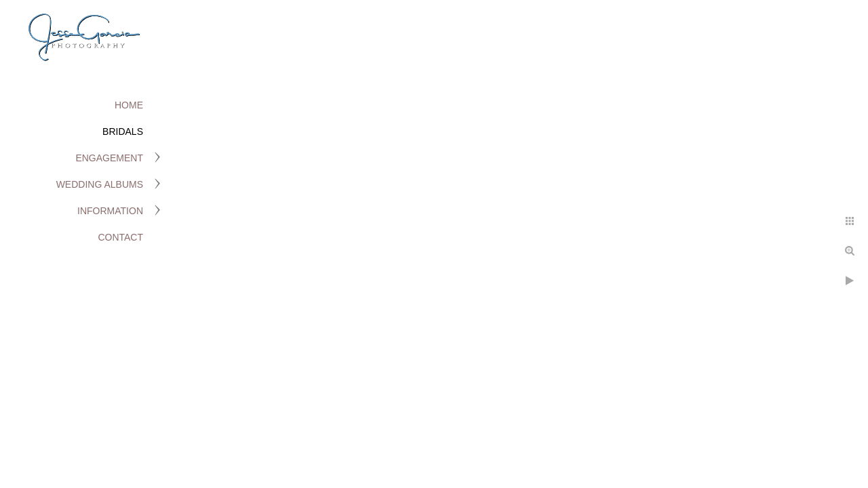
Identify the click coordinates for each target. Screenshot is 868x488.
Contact (120, 237)
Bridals (123, 131)
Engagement (109, 158)
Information (110, 211)
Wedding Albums (100, 184)
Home (129, 105)
